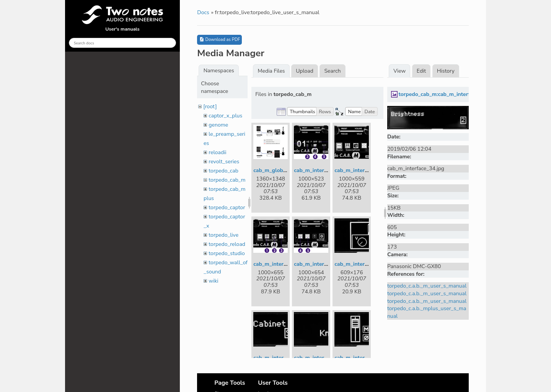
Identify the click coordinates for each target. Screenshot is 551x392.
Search (333, 71)
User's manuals (122, 19)
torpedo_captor (227, 207)
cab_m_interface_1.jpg (322, 170)
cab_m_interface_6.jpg (281, 358)
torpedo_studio (227, 253)
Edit (421, 71)
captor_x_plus (225, 116)
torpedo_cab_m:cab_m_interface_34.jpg (447, 94)
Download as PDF (219, 40)
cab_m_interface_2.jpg (362, 170)
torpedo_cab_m (227, 180)
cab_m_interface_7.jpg (322, 358)
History (446, 71)
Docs (203, 12)
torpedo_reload (227, 244)
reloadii (217, 152)
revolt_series (224, 162)
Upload (305, 71)
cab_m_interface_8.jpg (362, 358)
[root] (210, 107)
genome (218, 125)
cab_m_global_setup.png (284, 170)
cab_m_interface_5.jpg (362, 264)
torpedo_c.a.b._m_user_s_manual (427, 286)
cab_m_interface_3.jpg (281, 264)
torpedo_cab (223, 171)
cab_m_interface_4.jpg (322, 264)
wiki (213, 281)
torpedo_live (223, 235)
